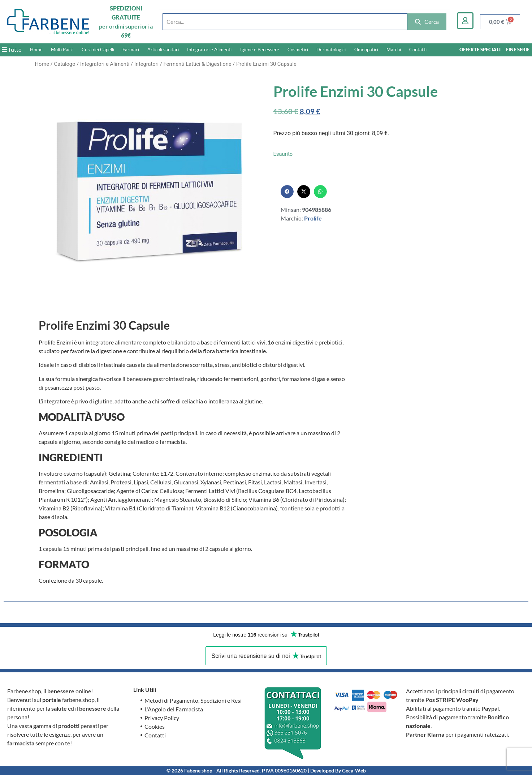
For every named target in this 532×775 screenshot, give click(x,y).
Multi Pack (62, 50)
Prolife (313, 218)
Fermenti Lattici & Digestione (197, 64)
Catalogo (64, 64)
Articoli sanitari (163, 50)
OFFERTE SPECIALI (480, 50)
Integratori (146, 64)
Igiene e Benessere (260, 50)
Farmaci (131, 50)
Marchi (394, 50)
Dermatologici (331, 50)
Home (36, 50)
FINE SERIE (518, 50)
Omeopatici (366, 50)
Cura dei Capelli (98, 50)
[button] (287, 192)
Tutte (12, 49)
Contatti (418, 50)
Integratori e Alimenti (209, 50)
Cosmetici (298, 50)
